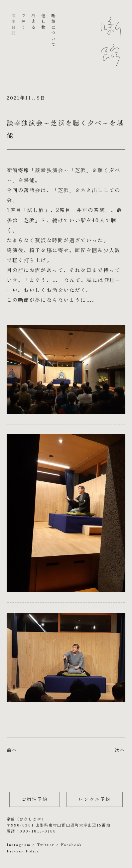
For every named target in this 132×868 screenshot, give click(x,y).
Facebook (71, 844)
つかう (23, 22)
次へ (120, 750)
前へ (12, 750)
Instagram (19, 844)
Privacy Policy (23, 851)
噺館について (53, 31)
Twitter (46, 844)
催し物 (43, 22)
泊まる (33, 22)
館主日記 (13, 25)
